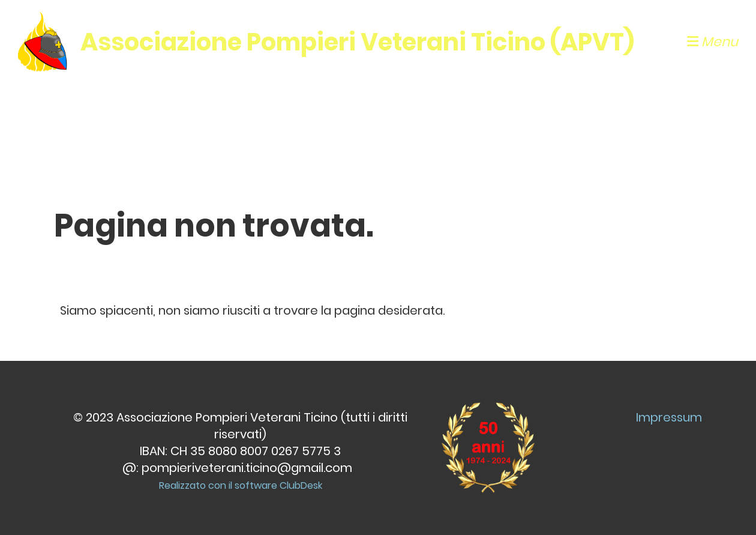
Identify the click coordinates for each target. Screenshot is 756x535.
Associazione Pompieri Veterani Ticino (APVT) (357, 42)
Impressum (669, 417)
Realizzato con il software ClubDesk (241, 485)
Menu (712, 42)
